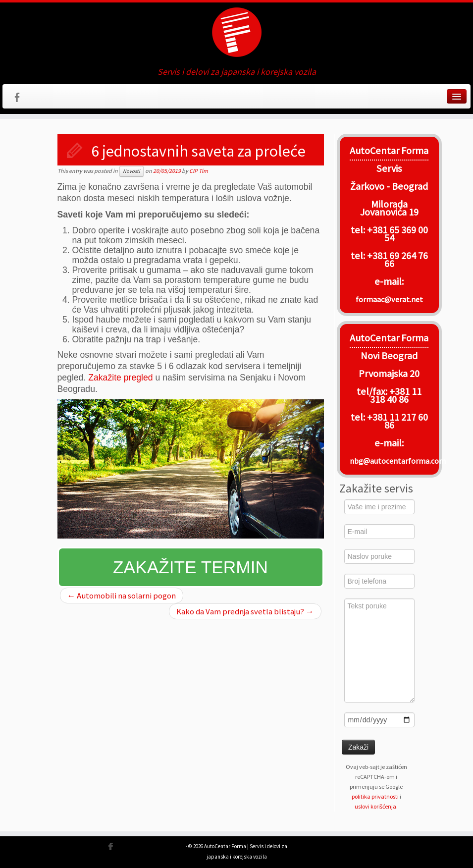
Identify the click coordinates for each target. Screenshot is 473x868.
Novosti (131, 171)
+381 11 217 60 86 (397, 421)
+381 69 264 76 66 (397, 260)
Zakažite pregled (120, 378)
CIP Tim (199, 171)
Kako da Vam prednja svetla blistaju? (245, 611)
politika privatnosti (375, 796)
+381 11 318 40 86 (396, 395)
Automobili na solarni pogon (122, 596)
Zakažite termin (190, 567)
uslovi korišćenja (375, 806)
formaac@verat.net (389, 299)
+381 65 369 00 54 (397, 234)
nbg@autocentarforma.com (398, 461)
